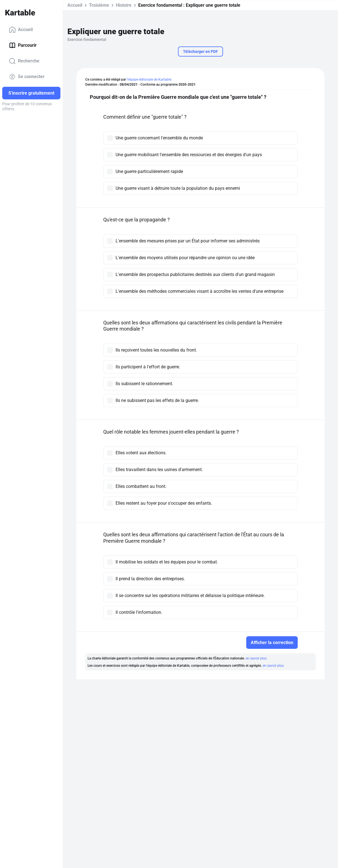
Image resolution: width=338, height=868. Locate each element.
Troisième (99, 5)
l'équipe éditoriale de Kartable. (149, 79)
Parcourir (23, 45)
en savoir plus (256, 658)
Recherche (24, 61)
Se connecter (27, 77)
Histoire (124, 5)
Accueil (21, 30)
